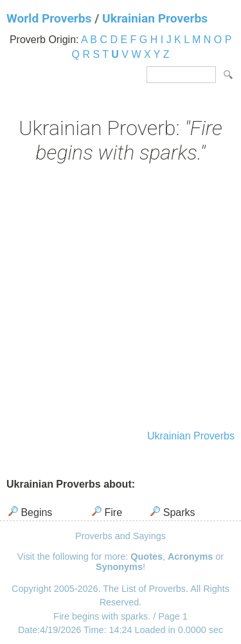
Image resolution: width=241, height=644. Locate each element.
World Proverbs (49, 18)
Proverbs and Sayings (121, 536)
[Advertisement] (121, 298)
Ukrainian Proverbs (155, 18)
